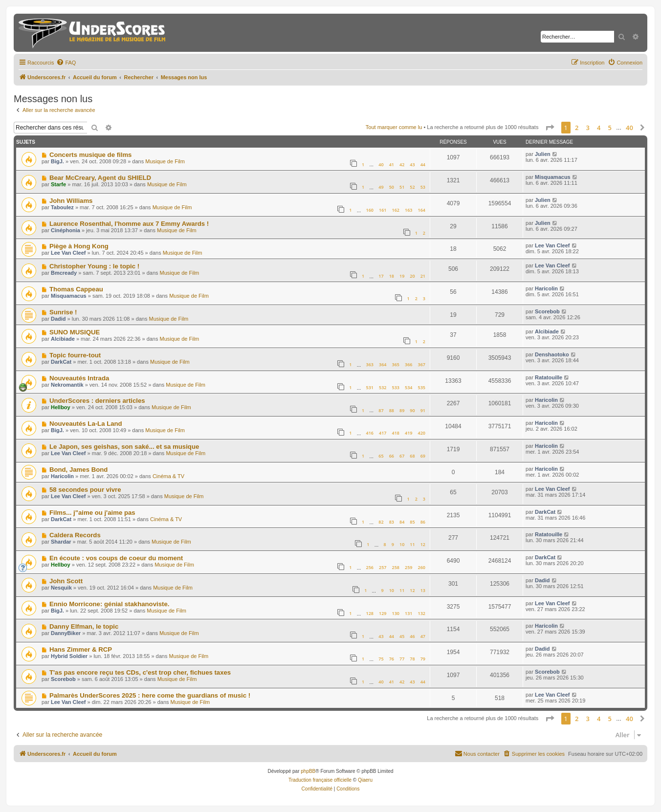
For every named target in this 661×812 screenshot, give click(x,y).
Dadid (58, 319)
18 (392, 276)
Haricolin (546, 288)
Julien (543, 154)
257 (383, 567)
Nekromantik (67, 385)
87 (381, 410)
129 (383, 613)
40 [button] (629, 128)
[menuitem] (66, 63)
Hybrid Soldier (69, 656)
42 (402, 165)
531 (369, 387)
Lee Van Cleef (68, 253)
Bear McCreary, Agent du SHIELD (100, 178)
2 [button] (577, 128)
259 (408, 567)
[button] (550, 128)
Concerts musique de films (91, 155)
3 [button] (588, 128)
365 (396, 364)
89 (402, 410)
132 (422, 613)
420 (422, 433)
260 (422, 567)
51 (402, 187)
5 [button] (610, 128)
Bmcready (64, 273)
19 (402, 276)
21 (423, 276)
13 (423, 590)
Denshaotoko (552, 354)
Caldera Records (75, 535)
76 (392, 659)
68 (412, 456)
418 (396, 433)
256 (369, 567)
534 (408, 387)
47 (423, 636)
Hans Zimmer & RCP (81, 649)
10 (402, 544)
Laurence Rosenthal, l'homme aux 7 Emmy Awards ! (129, 224)
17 (381, 276)
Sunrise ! (63, 312)
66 (392, 456)
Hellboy (61, 407)
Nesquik (61, 588)
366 (408, 364)
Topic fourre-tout (75, 355)
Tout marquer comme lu (394, 127)
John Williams (71, 201)
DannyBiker (66, 633)
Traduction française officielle (320, 780)
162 (396, 210)
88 (392, 410)
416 (369, 433)
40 (381, 165)
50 (392, 187)
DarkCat (61, 362)
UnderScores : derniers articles (97, 401)
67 (402, 456)
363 (369, 364)
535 (422, 387)
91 (423, 410)
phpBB (308, 771)
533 (396, 387)
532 (383, 387)
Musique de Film (165, 161)
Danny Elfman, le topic (84, 626)
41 (392, 165)
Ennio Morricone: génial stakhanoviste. (109, 604)
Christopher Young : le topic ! (94, 266)
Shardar (61, 542)
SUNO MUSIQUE (75, 332)
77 (402, 659)
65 (381, 456)
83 (392, 522)
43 (412, 165)
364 (383, 364)
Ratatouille (549, 377)
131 (408, 613)
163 (408, 210)
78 (412, 659)
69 (423, 456)
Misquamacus (553, 177)
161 (383, 210)
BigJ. (57, 161)
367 (422, 364)
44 (423, 165)
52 (412, 187)
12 (423, 544)
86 (423, 522)
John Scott (66, 581)
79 (423, 659)
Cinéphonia (66, 230)
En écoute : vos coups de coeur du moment (116, 558)
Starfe (58, 184)
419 (408, 433)
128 (369, 613)
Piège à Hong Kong (79, 246)
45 (402, 636)
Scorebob (547, 311)
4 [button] (599, 128)
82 (381, 522)
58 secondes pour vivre (85, 490)
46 (412, 636)
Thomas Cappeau (76, 289)
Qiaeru (365, 780)
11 (412, 544)
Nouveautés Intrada (79, 378)
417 (383, 433)
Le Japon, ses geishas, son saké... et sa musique (124, 447)
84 (402, 522)
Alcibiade (63, 339)
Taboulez (62, 207)
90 (412, 410)
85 (412, 522)
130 (396, 613)
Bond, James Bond (78, 470)
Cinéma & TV (168, 476)
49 (381, 187)
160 (369, 210)
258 (396, 567)
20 (412, 276)
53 (423, 187)
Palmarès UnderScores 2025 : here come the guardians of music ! (150, 695)
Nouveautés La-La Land (86, 424)
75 (381, 659)
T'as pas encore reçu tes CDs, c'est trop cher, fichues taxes (140, 672)
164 (422, 210)
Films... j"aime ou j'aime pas (92, 513)
